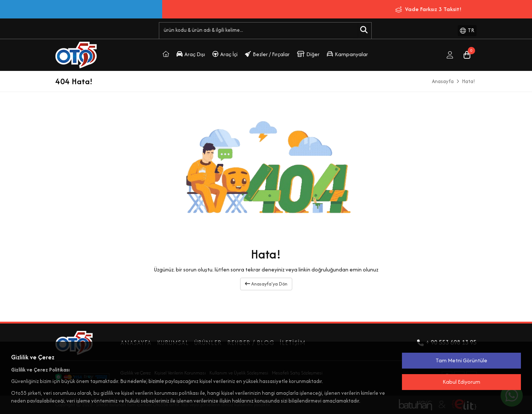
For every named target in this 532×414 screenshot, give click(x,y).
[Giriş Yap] (450, 55)
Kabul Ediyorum (461, 382)
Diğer (308, 54)
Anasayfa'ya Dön (266, 284)
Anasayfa (443, 81)
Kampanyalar (347, 54)
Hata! (469, 81)
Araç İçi (225, 54)
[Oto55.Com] (166, 55)
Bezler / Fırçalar (267, 54)
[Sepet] (467, 55)
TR (467, 30)
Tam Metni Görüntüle (461, 360)
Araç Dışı (191, 54)
